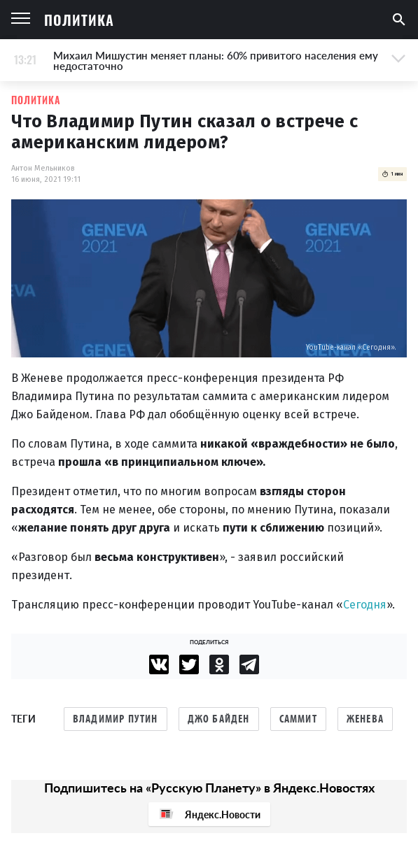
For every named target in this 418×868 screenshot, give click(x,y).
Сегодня (365, 605)
